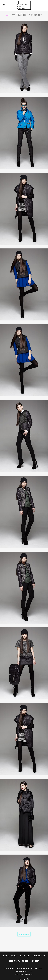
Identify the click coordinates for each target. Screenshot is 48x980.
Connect (35, 961)
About (14, 956)
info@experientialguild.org (24, 974)
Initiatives (25, 956)
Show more (24, 934)
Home (6, 956)
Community (14, 961)
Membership (39, 956)
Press (25, 961)
